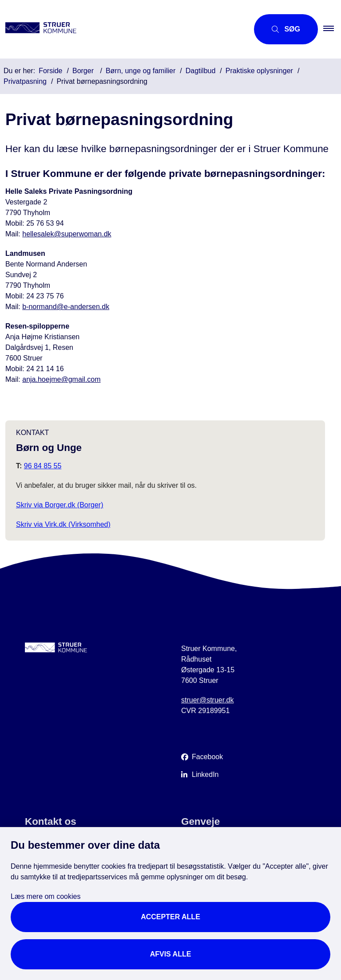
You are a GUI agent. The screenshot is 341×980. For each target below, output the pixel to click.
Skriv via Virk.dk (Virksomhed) (63, 524)
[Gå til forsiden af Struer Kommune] (121, 29)
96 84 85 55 (43, 466)
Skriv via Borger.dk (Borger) (60, 505)
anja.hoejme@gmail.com (61, 379)
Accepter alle (170, 917)
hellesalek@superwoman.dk (67, 234)
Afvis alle (171, 954)
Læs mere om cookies (46, 896)
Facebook (207, 757)
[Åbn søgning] (286, 29)
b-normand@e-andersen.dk (66, 307)
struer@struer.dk (208, 700)
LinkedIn (205, 774)
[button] (332, 29)
